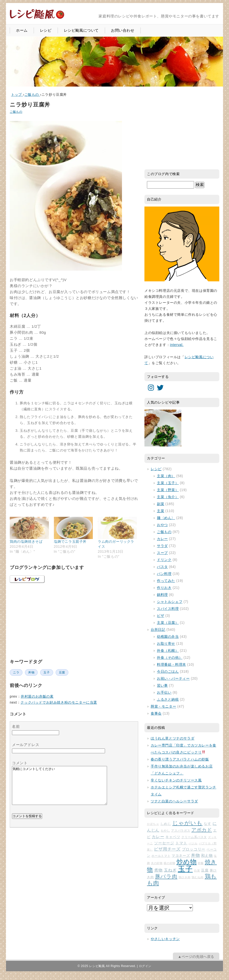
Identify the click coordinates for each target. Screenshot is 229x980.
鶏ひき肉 (185, 877)
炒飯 (201, 863)
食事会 (156, 713)
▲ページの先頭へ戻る (196, 957)
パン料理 (164, 574)
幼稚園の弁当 (168, 637)
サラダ (162, 546)
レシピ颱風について (81, 30)
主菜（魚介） (168, 497)
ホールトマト (161, 856)
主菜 (161, 511)
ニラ (16, 672)
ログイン (145, 966)
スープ (162, 553)
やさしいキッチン (165, 939)
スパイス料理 (168, 609)
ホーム (22, 30)
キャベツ (173, 837)
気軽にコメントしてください (59, 789)
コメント (20, 763)
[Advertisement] (47, 620)
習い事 (162, 685)
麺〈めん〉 (166, 518)
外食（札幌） (168, 651)
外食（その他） (170, 657)
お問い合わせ (123, 30)
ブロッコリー (194, 849)
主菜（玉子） (168, 483)
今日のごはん (168, 671)
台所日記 (158, 630)
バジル (193, 843)
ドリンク (164, 560)
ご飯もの (16, 112)
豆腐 (62, 672)
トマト (181, 843)
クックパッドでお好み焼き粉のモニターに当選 (59, 702)
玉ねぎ (170, 870)
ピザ (161, 616)
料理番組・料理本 (172, 664)
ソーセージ (164, 843)
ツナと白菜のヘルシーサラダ (174, 801)
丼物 (31, 672)
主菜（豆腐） (168, 623)
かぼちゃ (153, 824)
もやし (165, 831)
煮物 (158, 870)
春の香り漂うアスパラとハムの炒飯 (180, 759)
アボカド (202, 830)
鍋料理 (162, 595)
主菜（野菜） (168, 490)
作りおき (164, 588)
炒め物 (186, 862)
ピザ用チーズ (167, 849)
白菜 (197, 871)
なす (208, 824)
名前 (16, 726)
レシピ (46, 30)
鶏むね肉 (198, 877)
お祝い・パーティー (173, 678)
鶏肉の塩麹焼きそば (26, 542)
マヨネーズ (181, 856)
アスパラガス (181, 831)
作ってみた (166, 581)
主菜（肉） (166, 476)
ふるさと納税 (168, 699)
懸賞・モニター (163, 706)
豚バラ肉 (166, 876)
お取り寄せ (166, 644)
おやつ (162, 525)
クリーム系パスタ (194, 837)
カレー (162, 539)
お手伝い (164, 692)
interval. (177, 345)
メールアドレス (26, 745)
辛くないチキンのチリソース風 (176, 780)
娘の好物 (170, 863)
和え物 (207, 855)
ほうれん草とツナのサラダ (172, 738)
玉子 (47, 672)
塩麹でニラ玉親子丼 (70, 542)
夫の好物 (157, 863)
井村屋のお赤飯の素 (37, 696)
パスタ (162, 567)
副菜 (161, 504)
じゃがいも (187, 823)
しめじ (166, 824)
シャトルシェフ (170, 602)
